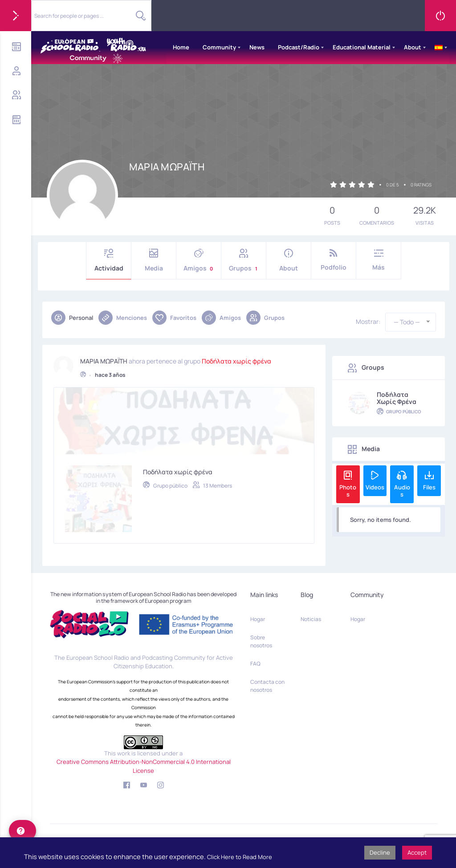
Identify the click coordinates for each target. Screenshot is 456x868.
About (413, 47)
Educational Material (362, 47)
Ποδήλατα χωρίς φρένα (236, 358)
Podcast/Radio (299, 47)
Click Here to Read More (240, 857)
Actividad (109, 260)
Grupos (244, 260)
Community (219, 47)
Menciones (123, 318)
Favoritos (174, 318)
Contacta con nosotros (267, 686)
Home (181, 47)
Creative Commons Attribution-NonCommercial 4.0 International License (144, 766)
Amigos (199, 260)
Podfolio (334, 260)
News (257, 47)
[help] (22, 831)
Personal (72, 318)
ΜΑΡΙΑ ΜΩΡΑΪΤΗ (104, 358)
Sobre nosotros (261, 641)
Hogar (258, 619)
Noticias (311, 619)
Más (379, 260)
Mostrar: (368, 322)
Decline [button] (380, 852)
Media (154, 260)
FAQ (255, 664)
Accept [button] (417, 852)
